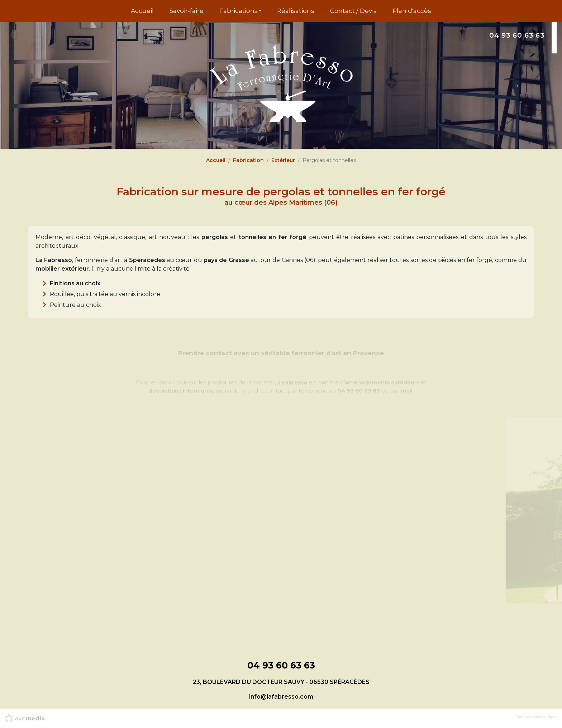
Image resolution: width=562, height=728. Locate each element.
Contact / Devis (353, 11)
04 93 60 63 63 (517, 35)
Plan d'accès (412, 11)
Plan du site (523, 717)
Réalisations (296, 11)
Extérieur (283, 160)
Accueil (142, 11)
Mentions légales (544, 717)
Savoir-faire (187, 11)
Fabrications (239, 11)
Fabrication (248, 160)
